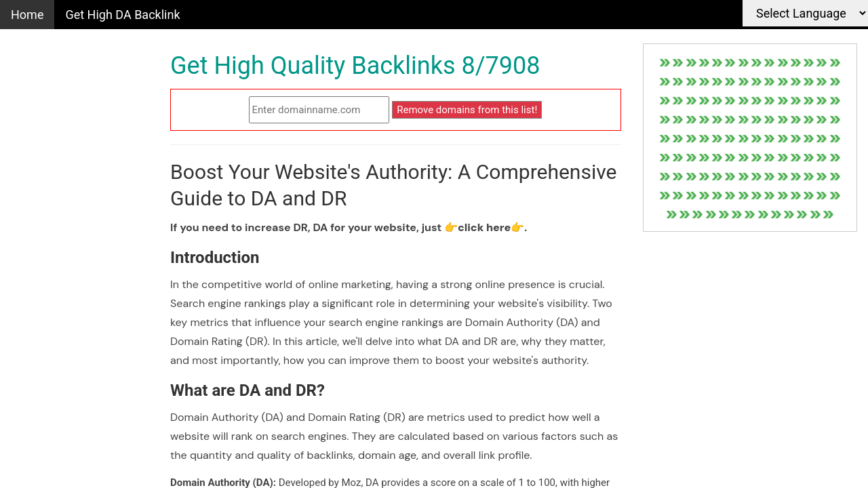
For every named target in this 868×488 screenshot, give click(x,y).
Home (27, 15)
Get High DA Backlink (122, 15)
